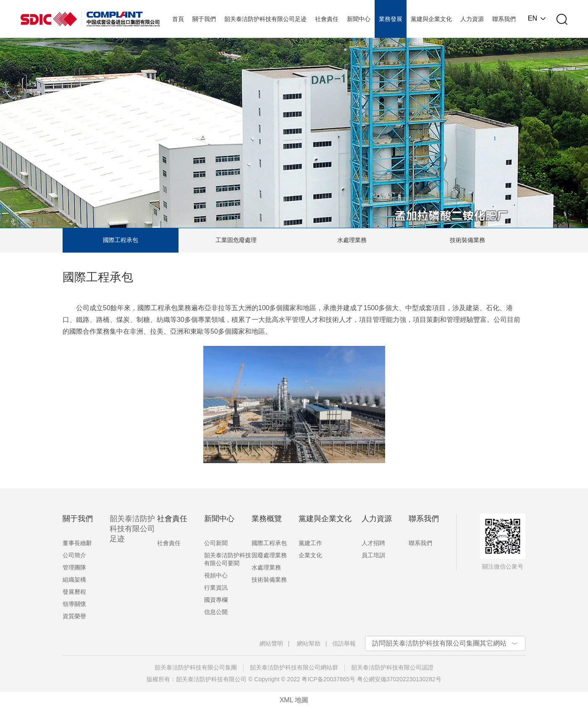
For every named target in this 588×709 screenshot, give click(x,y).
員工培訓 (373, 555)
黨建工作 (310, 543)
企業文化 (310, 555)
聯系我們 (420, 543)
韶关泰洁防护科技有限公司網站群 (294, 667)
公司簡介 (74, 555)
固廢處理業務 (269, 555)
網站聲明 (271, 643)
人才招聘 (373, 543)
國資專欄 (216, 600)
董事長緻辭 (77, 543)
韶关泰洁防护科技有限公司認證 (392, 667)
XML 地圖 (294, 700)
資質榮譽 (74, 616)
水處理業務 (352, 240)
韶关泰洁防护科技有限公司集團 (196, 667)
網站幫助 (309, 643)
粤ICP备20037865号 (328, 679)
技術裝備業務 (467, 240)
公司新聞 (216, 543)
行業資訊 (216, 588)
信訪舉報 (344, 643)
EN (533, 18)
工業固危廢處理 (236, 240)
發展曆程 (74, 592)
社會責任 (169, 543)
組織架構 (74, 580)
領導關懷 (74, 604)
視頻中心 (216, 575)
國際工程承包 (121, 240)
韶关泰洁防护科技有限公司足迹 (132, 529)
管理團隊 (74, 567)
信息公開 (216, 612)
